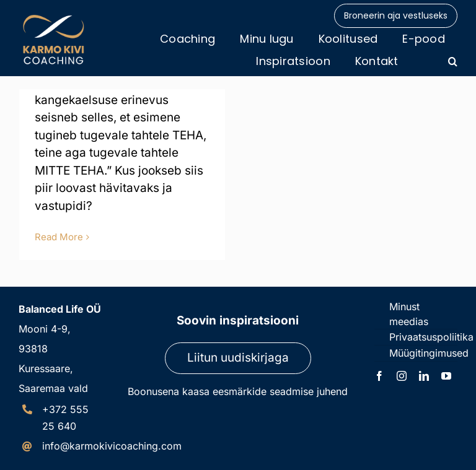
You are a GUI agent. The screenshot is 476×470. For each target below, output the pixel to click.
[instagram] (402, 376)
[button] (453, 61)
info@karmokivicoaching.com (112, 446)
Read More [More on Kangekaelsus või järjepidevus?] (59, 237)
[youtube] (446, 376)
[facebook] (379, 376)
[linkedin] (424, 376)
